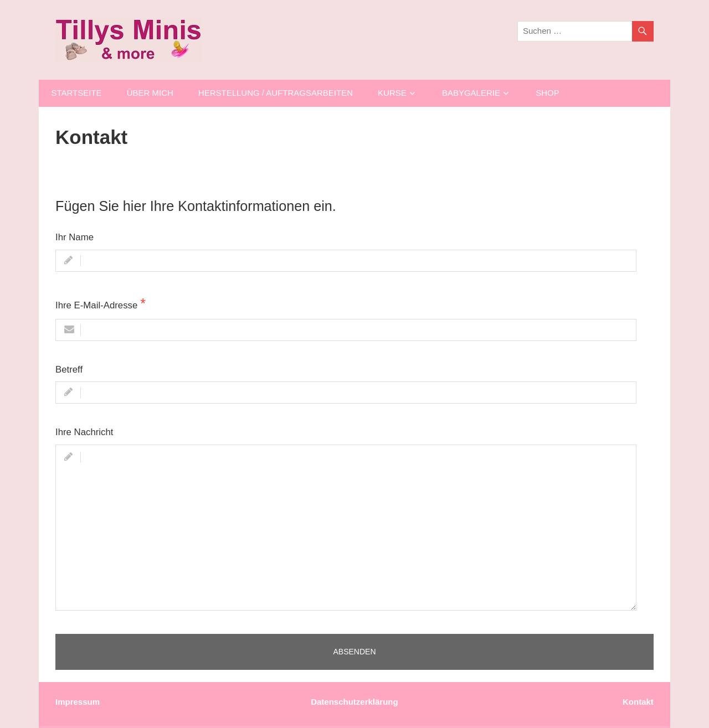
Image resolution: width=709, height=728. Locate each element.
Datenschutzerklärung (354, 702)
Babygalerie (471, 93)
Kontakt (638, 702)
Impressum (78, 702)
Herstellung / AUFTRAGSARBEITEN (276, 93)
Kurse (392, 93)
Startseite (77, 93)
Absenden (354, 652)
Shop (548, 93)
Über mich (150, 93)
